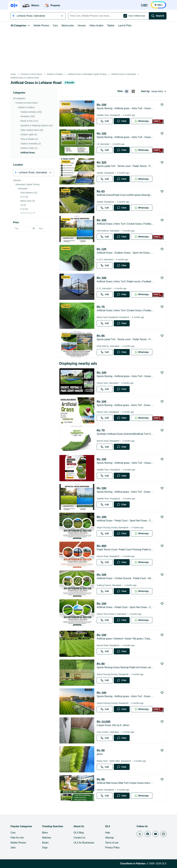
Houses (82, 26)
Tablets (111, 26)
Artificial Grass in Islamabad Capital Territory (87, 74)
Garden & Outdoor (55, 74)
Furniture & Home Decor (31, 74)
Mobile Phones (41, 26)
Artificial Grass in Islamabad (124, 74)
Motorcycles (68, 26)
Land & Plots (125, 26)
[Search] (158, 16)
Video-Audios (96, 26)
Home (13, 74)
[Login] (144, 5)
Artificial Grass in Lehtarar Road (25, 78)
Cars (55, 26)
